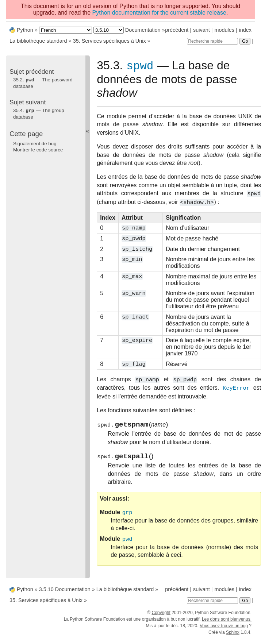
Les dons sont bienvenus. (227, 622)
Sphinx (233, 636)
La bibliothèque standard (38, 41)
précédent (177, 30)
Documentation (143, 30)
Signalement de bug (35, 143)
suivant (201, 30)
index (245, 30)
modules (224, 30)
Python (25, 30)
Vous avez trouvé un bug (224, 629)
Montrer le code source (38, 149)
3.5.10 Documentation (65, 593)
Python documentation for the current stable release (159, 13)
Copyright (161, 616)
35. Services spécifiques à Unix (110, 41)
